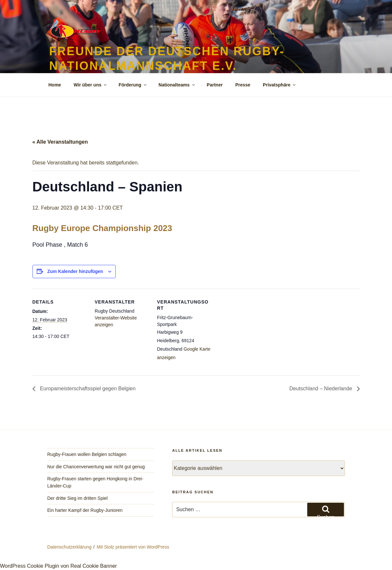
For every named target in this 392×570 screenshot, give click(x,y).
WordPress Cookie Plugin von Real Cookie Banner (58, 566)
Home (55, 85)
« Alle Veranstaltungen (60, 142)
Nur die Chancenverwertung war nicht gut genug (96, 467)
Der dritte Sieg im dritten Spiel (78, 498)
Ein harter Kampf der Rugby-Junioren (85, 510)
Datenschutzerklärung (70, 547)
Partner (215, 85)
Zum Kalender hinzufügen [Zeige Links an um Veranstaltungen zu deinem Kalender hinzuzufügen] (75, 271)
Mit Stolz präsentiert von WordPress (133, 547)
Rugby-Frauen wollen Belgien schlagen (87, 454)
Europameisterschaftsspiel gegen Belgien (87, 389)
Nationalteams (177, 85)
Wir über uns (91, 85)
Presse (243, 85)
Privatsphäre (280, 85)
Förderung (133, 85)
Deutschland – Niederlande (321, 389)
